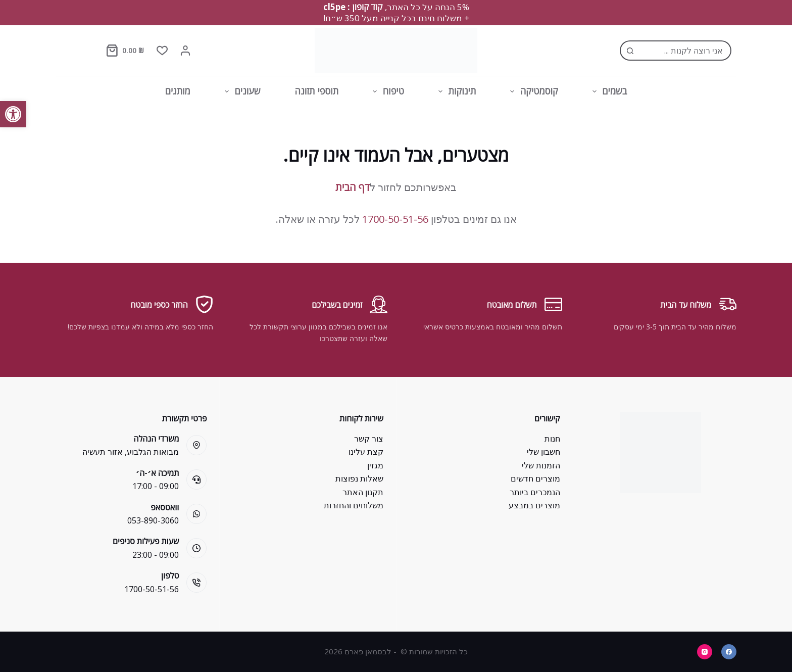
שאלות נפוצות (359, 478)
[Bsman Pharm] (396, 51)
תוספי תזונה (317, 91)
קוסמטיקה (532, 91)
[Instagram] (705, 652)
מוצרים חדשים (535, 478)
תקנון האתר (363, 492)
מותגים (178, 91)
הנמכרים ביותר (535, 492)
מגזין (375, 465)
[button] (13, 114)
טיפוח (386, 91)
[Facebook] (729, 652)
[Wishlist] (162, 51)
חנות (552, 439)
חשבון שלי (543, 452)
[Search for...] (686, 51)
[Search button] (630, 51)
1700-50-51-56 (395, 219)
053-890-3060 (153, 520)
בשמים (608, 91)
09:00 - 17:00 (156, 486)
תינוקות (455, 91)
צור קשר (369, 439)
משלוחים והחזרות (354, 505)
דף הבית (353, 187)
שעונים (241, 91)
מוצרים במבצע (534, 505)
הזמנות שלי (541, 465)
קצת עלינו (366, 452)
